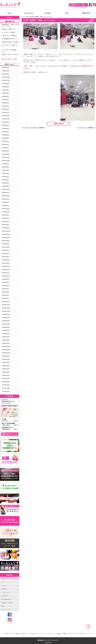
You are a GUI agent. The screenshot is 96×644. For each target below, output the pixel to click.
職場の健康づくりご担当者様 (10, 579)
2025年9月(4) (5, 87)
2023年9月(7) (5, 164)
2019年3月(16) (6, 337)
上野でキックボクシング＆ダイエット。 (10, 55)
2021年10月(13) (6, 237)
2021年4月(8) (5, 257)
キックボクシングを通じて (9, 32)
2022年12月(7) (6, 193)
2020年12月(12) (6, 270)
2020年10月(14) (6, 276)
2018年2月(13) (6, 379)
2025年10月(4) (6, 84)
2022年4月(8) (5, 218)
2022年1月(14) (6, 228)
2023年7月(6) (5, 170)
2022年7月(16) (6, 209)
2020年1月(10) (6, 305)
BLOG (28, 17)
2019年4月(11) (6, 334)
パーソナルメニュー (50, 634)
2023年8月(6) (5, 167)
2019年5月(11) (6, 330)
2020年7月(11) (6, 286)
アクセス (4, 585)
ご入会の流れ (32, 634)
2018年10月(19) (6, 353)
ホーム (23, 17)
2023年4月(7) (5, 180)
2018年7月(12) (6, 363)
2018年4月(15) (6, 372)
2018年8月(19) (6, 359)
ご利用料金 (4, 596)
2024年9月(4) (5, 125)
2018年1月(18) (6, 382)
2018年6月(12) (6, 366)
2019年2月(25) (6, 340)
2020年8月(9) (5, 282)
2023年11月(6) (6, 157)
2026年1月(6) (5, 74)
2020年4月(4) (5, 295)
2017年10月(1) (6, 391)
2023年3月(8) (5, 183)
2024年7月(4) (5, 132)
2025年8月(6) (5, 90)
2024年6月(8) (5, 135)
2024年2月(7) (5, 148)
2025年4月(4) (5, 103)
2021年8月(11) (6, 244)
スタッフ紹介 (81, 634)
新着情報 (4, 589)
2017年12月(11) (6, 385)
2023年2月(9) (5, 186)
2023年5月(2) (5, 177)
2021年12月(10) (6, 231)
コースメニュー (40, 634)
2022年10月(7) (6, 199)
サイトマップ (5, 609)
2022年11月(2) (6, 196)
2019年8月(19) (6, 321)
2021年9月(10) (6, 241)
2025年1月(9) (5, 112)
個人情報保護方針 (6, 599)
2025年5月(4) (5, 100)
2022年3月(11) (6, 221)
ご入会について (6, 592)
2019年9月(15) (6, 318)
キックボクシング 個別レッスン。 (10, 46)
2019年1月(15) (6, 343)
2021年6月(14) (6, 250)
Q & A (75, 634)
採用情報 (65, 634)
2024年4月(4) (5, 141)
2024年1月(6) (5, 151)
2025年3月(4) (5, 106)
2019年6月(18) (6, 327)
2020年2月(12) (6, 302)
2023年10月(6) (6, 161)
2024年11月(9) (6, 119)
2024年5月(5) (5, 138)
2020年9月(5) (5, 279)
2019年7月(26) (6, 324)
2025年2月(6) (5, 109)
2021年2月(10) (6, 263)
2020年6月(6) (5, 289)
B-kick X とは (24, 634)
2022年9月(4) (5, 202)
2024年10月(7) (6, 122)
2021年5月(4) (5, 254)
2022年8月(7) (5, 205)
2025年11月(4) (6, 80)
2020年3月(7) (5, 298)
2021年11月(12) (6, 234)
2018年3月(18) (6, 375)
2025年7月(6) (5, 93)
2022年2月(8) (5, 225)
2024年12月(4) (6, 116)
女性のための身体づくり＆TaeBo (10, 42)
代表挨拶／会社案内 (7, 603)
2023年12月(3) (6, 154)
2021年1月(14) (6, 266)
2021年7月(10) (6, 247)
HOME (6, 634)
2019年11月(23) (6, 311)
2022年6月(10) (6, 212)
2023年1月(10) (6, 189)
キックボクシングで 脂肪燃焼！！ (86, 128)
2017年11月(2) (6, 388)
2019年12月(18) (6, 308)
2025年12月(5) (6, 77)
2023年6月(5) (5, 173)
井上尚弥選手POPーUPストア (10, 39)
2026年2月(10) (6, 71)
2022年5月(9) (5, 215)
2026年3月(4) (5, 68)
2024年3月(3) (5, 145)
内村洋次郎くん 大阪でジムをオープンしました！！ (10, 25)
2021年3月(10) (6, 260)
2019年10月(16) (6, 314)
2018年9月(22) (6, 356)
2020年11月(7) (6, 273)
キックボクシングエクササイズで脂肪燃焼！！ (34, 128)
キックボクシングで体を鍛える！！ (9, 50)
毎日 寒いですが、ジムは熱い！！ (9, 60)
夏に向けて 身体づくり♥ (9, 29)
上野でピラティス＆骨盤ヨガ (9, 36)
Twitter (3, 606)
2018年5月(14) (6, 369)
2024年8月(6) (5, 128)
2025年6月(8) (5, 96)
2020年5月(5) (5, 292)
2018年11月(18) (6, 350)
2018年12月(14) (6, 346)
